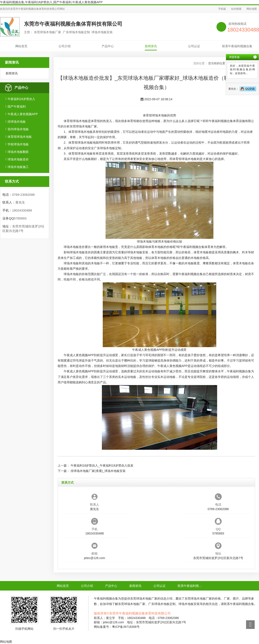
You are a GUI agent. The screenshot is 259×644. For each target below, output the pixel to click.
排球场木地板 (17, 122)
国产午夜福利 (17, 107)
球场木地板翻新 (18, 152)
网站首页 (21, 46)
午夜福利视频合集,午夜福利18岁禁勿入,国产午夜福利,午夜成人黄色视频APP (51, 2)
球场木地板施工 (18, 167)
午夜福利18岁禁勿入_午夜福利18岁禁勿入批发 (102, 465)
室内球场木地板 (18, 129)
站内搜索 (236, 9)
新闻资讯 (151, 46)
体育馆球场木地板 (20, 137)
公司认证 (194, 46)
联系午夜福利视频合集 (237, 46)
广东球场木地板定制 (107, 148)
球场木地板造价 (18, 159)
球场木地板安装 (138, 252)
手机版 (222, 9)
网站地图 (252, 9)
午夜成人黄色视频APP (23, 114)
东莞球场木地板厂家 (83, 126)
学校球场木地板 (18, 144)
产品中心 (108, 46)
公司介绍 (65, 46)
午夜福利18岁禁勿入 (21, 99)
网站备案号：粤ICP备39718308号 (117, 627)
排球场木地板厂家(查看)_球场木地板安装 (98, 471)
